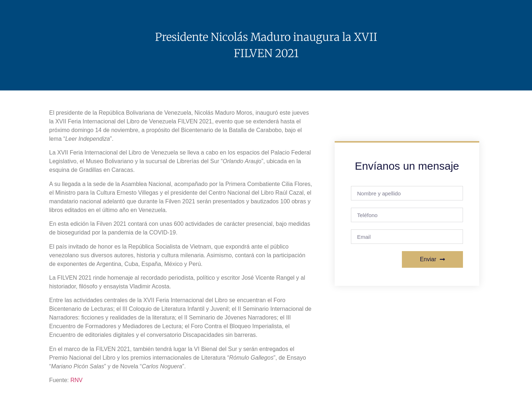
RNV (77, 380)
